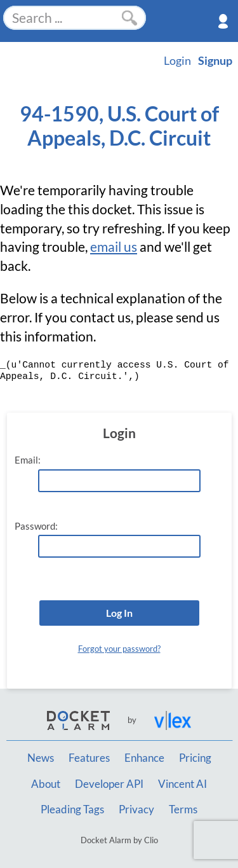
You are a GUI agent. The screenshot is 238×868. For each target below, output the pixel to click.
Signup (215, 60)
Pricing (195, 758)
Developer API (109, 784)
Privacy (136, 809)
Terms (183, 809)
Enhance (144, 758)
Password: (36, 526)
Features (89, 758)
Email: (28, 460)
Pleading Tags (72, 809)
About (46, 784)
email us (114, 247)
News (41, 758)
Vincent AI (182, 784)
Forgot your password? (119, 649)
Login (177, 60)
